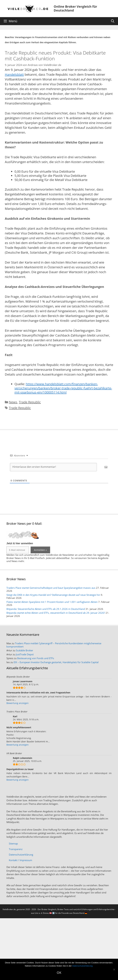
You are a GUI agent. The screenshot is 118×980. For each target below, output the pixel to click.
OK (59, 973)
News (13, 402)
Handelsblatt (14, 74)
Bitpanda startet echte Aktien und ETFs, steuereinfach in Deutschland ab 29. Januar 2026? (56, 613)
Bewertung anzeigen (18, 703)
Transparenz (16, 849)
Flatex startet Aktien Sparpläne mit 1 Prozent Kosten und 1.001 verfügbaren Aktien (52, 602)
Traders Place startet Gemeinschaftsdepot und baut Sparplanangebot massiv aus (51, 588)
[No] (114, 969)
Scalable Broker (25, 650)
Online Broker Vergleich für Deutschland (75, 8)
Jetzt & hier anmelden (20, 543)
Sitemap (13, 843)
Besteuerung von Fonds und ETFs (36, 658)
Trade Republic (30, 402)
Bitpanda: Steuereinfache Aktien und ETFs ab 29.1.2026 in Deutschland (46, 609)
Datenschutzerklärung (21, 855)
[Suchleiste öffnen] (113, 21)
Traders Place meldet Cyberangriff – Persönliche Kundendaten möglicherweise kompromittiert (54, 645)
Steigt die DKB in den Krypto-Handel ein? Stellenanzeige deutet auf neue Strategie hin (53, 595)
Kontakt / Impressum (20, 860)
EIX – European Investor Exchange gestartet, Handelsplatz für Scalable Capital (56, 662)
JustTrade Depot (25, 654)
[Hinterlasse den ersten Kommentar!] (53, 467)
